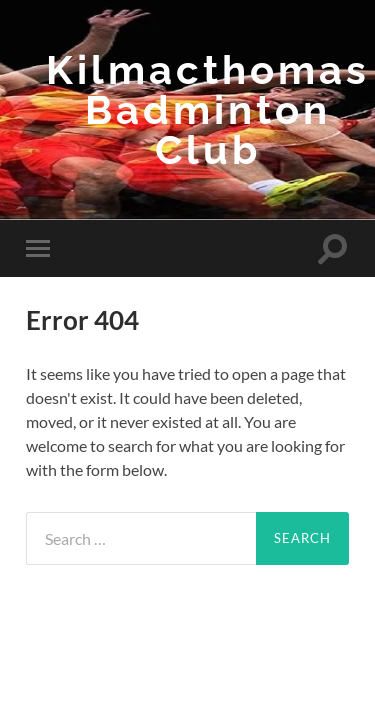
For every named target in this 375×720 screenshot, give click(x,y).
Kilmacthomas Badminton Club (208, 109)
